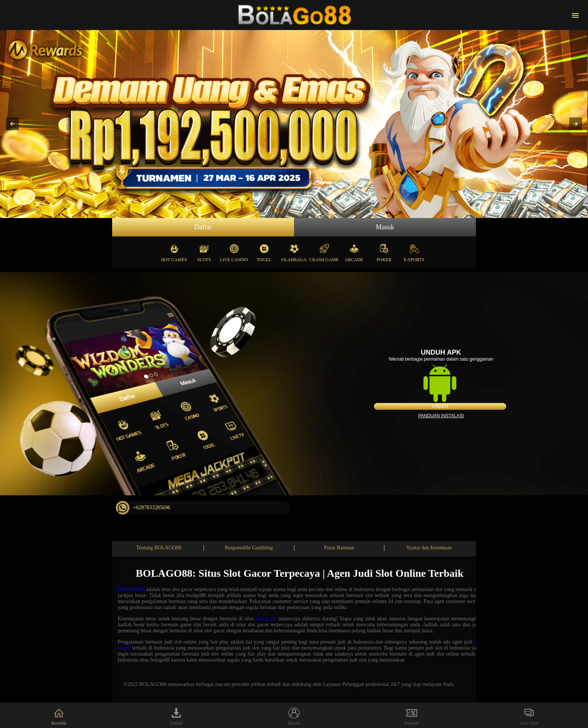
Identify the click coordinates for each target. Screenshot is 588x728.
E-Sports (414, 251)
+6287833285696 (143, 508)
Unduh (440, 406)
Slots (204, 251)
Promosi (412, 717)
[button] (12, 124)
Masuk (385, 227)
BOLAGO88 (131, 589)
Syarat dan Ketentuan (429, 548)
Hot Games (174, 251)
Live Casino (234, 251)
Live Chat (529, 717)
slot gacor (266, 619)
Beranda (59, 717)
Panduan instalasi (441, 416)
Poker (384, 251)
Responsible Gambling (249, 548)
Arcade (354, 251)
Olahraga (294, 251)
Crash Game (324, 251)
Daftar (203, 227)
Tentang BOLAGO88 (159, 548)
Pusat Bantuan (339, 548)
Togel (264, 251)
